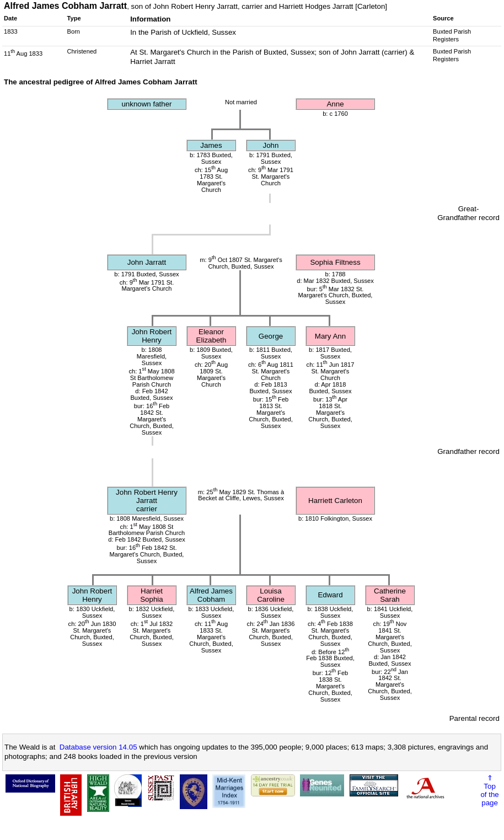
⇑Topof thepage (489, 790)
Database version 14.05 (98, 747)
